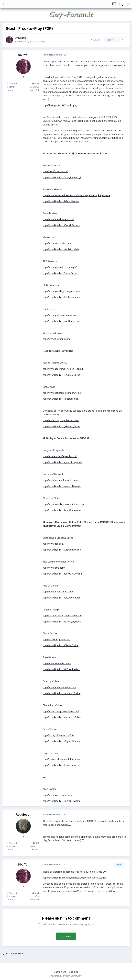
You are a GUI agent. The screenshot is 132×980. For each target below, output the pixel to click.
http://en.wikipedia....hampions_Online (63, 717)
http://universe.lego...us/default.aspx (62, 759)
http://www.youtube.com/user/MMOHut (102, 138)
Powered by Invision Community (66, 975)
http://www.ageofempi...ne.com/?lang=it (64, 369)
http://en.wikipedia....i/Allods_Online (61, 645)
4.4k (36, 84)
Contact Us (60, 971)
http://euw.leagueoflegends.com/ (61, 456)
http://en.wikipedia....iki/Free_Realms (62, 669)
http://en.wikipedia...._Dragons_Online (63, 549)
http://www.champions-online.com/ (61, 711)
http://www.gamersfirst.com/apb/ (60, 267)
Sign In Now (66, 935)
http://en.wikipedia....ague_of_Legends (63, 462)
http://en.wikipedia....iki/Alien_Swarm (62, 800)
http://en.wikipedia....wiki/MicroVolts (62, 249)
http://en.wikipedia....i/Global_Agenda (62, 297)
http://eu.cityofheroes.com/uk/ (59, 735)
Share (95, 40)
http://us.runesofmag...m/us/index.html (63, 615)
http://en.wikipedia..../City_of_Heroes (62, 741)
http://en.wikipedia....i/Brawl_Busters (62, 225)
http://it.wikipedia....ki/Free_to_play (61, 105)
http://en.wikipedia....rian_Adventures (62, 597)
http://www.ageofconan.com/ (58, 591)
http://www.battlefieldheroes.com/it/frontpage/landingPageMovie (78, 195)
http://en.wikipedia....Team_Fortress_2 (63, 177)
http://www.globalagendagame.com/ (62, 291)
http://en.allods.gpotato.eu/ (57, 639)
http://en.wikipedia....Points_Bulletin (61, 273)
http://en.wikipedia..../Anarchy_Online (62, 693)
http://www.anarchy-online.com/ (60, 687)
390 (36, 842)
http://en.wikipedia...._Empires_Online (62, 375)
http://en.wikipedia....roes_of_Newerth (63, 486)
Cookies (73, 971)
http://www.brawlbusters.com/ (59, 219)
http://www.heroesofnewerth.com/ (61, 480)
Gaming (41, 41)
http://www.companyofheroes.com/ (62, 420)
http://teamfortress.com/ (56, 171)
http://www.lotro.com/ (54, 567)
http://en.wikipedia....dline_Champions (63, 510)
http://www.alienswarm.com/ (58, 794)
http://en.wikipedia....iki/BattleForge (61, 399)
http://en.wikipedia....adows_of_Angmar (63, 573)
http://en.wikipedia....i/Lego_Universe (62, 764)
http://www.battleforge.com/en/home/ (63, 392)
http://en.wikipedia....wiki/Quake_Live (62, 321)
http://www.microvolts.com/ (57, 243)
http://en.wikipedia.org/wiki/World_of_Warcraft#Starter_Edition (76, 877)
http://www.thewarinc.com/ (57, 339)
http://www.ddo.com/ (54, 543)
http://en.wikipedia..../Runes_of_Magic (63, 621)
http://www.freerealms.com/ (57, 663)
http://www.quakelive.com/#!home (61, 315)
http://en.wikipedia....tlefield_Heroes (62, 201)
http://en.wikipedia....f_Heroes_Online (62, 426)
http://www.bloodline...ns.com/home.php (64, 504)
